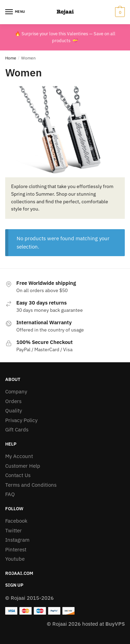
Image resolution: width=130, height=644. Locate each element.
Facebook (16, 521)
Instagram (17, 540)
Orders (13, 401)
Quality (14, 410)
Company (16, 391)
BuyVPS (115, 624)
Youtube (15, 559)
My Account (19, 456)
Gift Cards (17, 430)
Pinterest (16, 549)
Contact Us (18, 475)
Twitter (14, 530)
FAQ (10, 494)
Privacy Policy (21, 420)
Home (11, 58)
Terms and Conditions (31, 485)
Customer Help (23, 466)
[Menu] (16, 12)
